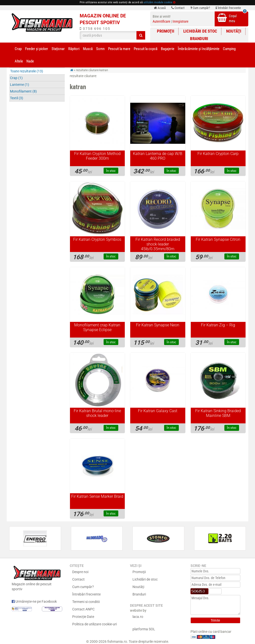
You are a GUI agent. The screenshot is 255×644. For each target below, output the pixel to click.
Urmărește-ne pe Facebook (34, 601)
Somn (100, 49)
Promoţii (166, 31)
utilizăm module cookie (158, 2)
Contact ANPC (83, 609)
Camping (229, 49)
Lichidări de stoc (200, 31)
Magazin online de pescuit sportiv (37, 578)
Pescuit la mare (119, 49)
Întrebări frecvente (228, 8)
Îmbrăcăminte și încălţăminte (199, 49)
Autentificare (161, 21)
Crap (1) (16, 78)
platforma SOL (144, 629)
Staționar (58, 49)
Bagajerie (168, 49)
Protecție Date (83, 617)
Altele (19, 61)
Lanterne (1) (20, 85)
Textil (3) (17, 98)
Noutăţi (234, 31)
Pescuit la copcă (146, 49)
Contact (178, 8)
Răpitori (74, 49)
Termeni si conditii (86, 602)
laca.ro (138, 617)
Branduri (199, 39)
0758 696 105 (95, 29)
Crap (18, 49)
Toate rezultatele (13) (27, 71)
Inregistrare (181, 21)
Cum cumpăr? (200, 8)
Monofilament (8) (23, 91)
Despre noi (80, 572)
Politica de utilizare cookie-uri (95, 624)
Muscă (88, 49)
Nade (30, 61)
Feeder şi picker (37, 49)
